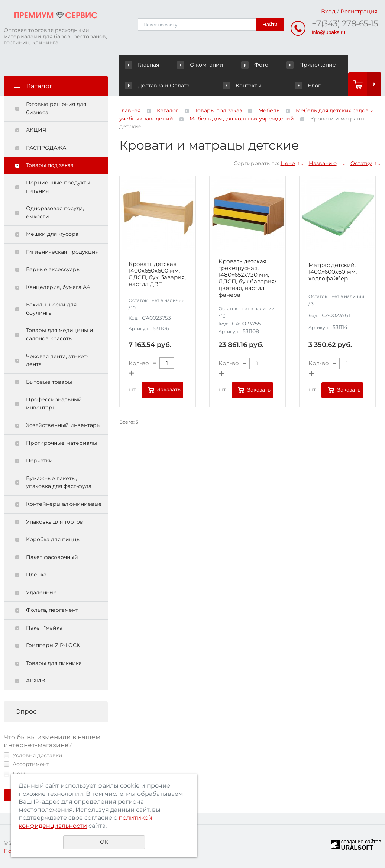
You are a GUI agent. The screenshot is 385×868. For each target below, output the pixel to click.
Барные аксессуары (53, 269)
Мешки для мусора (52, 234)
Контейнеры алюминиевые (64, 504)
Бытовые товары (49, 382)
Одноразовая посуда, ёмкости (55, 212)
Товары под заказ (50, 165)
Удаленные (41, 592)
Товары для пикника (54, 663)
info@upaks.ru (329, 32)
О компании (201, 65)
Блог (308, 86)
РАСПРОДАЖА (46, 148)
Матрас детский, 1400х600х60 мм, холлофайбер (333, 272)
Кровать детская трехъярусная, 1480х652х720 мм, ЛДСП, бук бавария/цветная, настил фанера (247, 278)
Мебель (269, 110)
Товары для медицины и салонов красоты (60, 334)
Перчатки (39, 460)
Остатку (361, 163)
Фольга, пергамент (52, 610)
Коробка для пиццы (53, 539)
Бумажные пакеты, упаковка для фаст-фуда (59, 482)
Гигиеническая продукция (62, 252)
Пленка (36, 575)
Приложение (311, 65)
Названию (323, 163)
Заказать (169, 389)
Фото (256, 65)
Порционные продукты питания (58, 187)
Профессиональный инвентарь (54, 404)
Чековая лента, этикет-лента (57, 360)
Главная (144, 65)
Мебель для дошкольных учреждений (242, 119)
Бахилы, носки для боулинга (51, 309)
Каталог (168, 110)
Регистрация (359, 11)
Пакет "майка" (45, 628)
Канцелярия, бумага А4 (58, 287)
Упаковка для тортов (55, 522)
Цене (288, 163)
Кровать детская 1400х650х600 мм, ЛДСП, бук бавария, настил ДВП (157, 274)
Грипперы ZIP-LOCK (53, 645)
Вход (328, 11)
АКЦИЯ (36, 130)
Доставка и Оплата (157, 86)
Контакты (242, 86)
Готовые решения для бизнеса (56, 108)
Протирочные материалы (62, 443)
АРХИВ (35, 681)
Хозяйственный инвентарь (63, 425)
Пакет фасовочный (52, 557)
